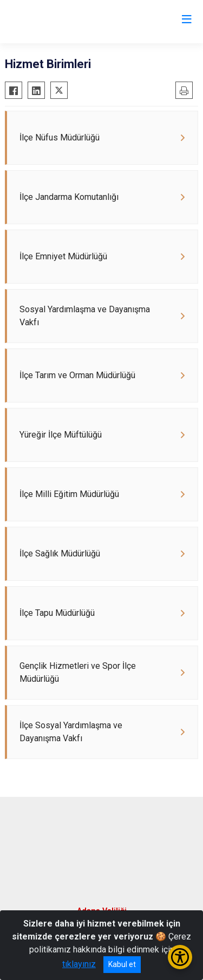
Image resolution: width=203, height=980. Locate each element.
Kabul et (122, 964)
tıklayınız (79, 964)
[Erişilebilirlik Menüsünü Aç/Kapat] (180, 957)
